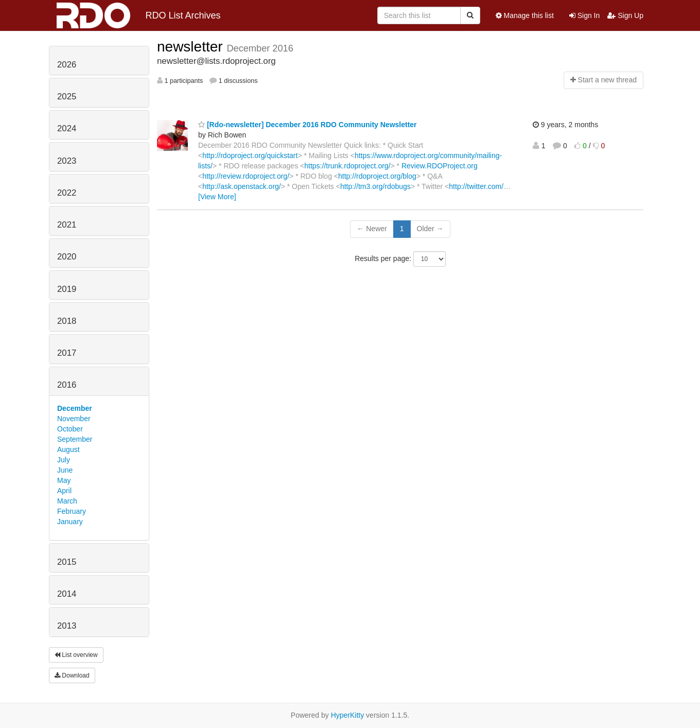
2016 (67, 385)
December (75, 408)
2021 (67, 225)
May (64, 480)
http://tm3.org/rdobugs (375, 186)
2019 (67, 289)
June (65, 470)
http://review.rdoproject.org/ (246, 176)
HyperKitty (348, 715)
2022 (67, 193)
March (67, 501)
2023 (67, 161)
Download (72, 675)
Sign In (584, 15)
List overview (76, 655)
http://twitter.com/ (476, 186)
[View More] (217, 197)
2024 (67, 128)
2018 (67, 321)
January (70, 522)
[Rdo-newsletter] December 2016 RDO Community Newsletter (308, 125)
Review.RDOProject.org (440, 166)
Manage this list (525, 15)
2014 (67, 594)
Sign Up (625, 15)
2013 (67, 626)
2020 (67, 257)
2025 (67, 97)
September (75, 439)
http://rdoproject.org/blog (377, 176)
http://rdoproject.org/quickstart (250, 155)
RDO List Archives (139, 15)
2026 (67, 65)
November (74, 419)
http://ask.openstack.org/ (242, 186)
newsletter (192, 47)
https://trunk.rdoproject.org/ (347, 166)
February (72, 511)
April (64, 491)
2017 (67, 353)
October (70, 429)
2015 (67, 562)
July (64, 460)
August (68, 449)
